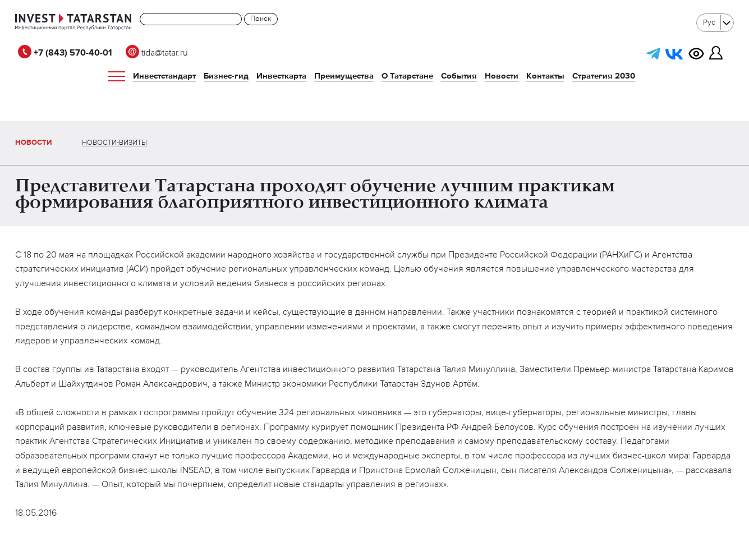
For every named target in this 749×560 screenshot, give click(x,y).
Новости (502, 76)
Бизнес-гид (226, 76)
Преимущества (344, 76)
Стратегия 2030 (604, 76)
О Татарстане (407, 76)
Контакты (545, 76)
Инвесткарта (281, 76)
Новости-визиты (114, 143)
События (459, 76)
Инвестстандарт (164, 76)
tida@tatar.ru (157, 53)
